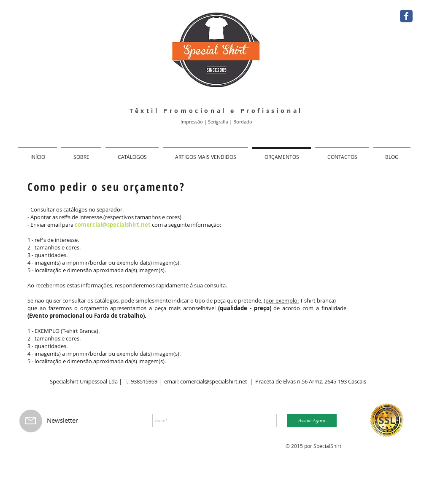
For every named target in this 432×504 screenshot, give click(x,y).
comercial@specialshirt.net (113, 225)
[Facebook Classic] (406, 16)
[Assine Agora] (312, 421)
